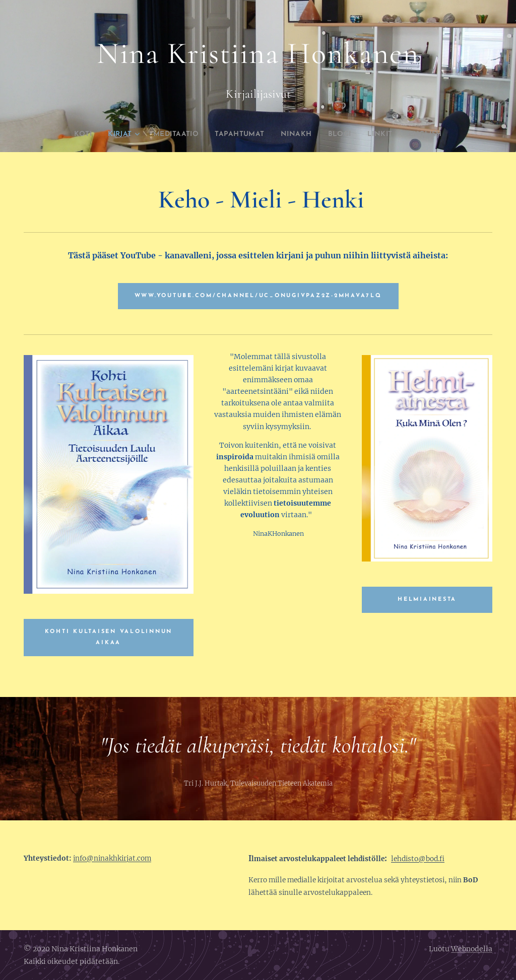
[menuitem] (65, 134)
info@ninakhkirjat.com (112, 858)
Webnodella (472, 949)
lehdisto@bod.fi (418, 859)
